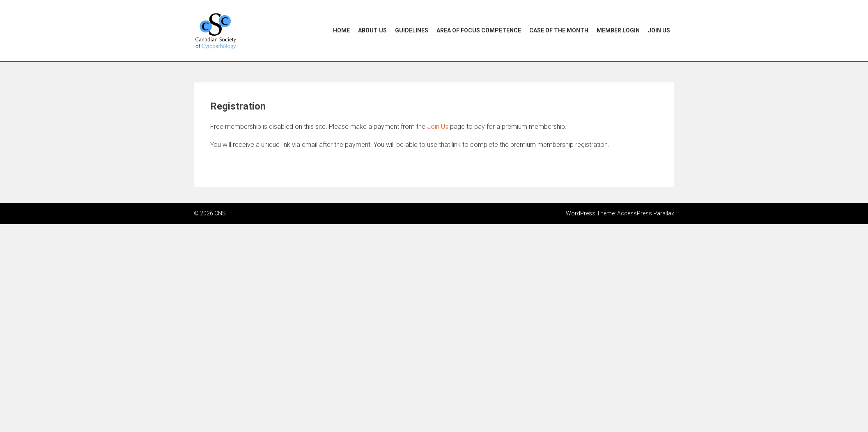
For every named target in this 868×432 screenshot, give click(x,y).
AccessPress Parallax (646, 213)
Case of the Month (559, 30)
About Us (372, 30)
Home (341, 30)
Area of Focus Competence (479, 30)
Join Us (659, 30)
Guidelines (412, 30)
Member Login (618, 30)
